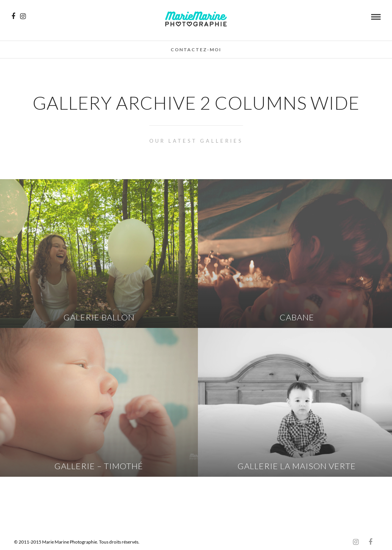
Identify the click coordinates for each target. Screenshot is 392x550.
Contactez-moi (196, 50)
